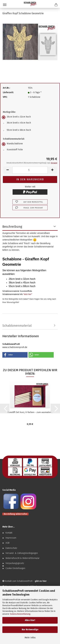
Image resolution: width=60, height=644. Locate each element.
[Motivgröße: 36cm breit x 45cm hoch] (30, 123)
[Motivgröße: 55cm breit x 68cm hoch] (30, 131)
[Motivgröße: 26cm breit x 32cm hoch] (30, 117)
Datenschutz (11, 548)
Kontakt (9, 533)
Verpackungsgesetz (15, 563)
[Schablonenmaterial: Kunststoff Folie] (30, 150)
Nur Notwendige (30, 630)
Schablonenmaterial (17, 326)
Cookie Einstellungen (15, 568)
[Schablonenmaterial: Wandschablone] (30, 144)
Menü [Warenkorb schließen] (5, 5)
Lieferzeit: (8, 92)
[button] (8, 170)
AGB (7, 543)
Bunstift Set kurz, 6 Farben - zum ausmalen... (30, 412)
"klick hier (27, 294)
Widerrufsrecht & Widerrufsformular (23, 558)
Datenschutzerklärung (20, 614)
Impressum (11, 538)
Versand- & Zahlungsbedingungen (22, 553)
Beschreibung (12, 227)
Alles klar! (30, 620)
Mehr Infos (30, 638)
